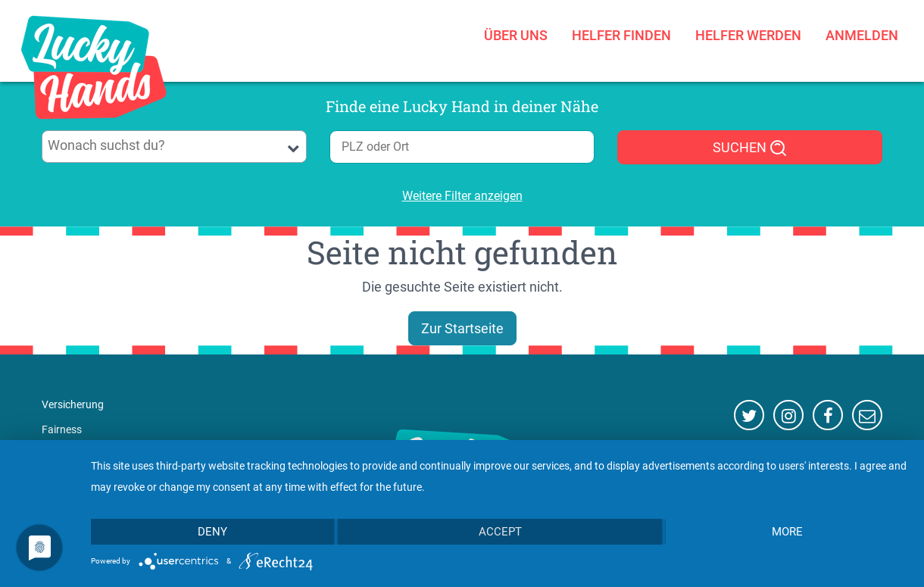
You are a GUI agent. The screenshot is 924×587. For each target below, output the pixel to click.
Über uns (516, 35)
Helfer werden (748, 35)
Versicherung (73, 404)
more (787, 532)
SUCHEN (750, 148)
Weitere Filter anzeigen (462, 196)
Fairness (62, 429)
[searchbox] (175, 145)
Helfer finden (621, 35)
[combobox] (174, 147)
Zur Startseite (462, 328)
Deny (212, 532)
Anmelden (862, 35)
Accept (500, 532)
